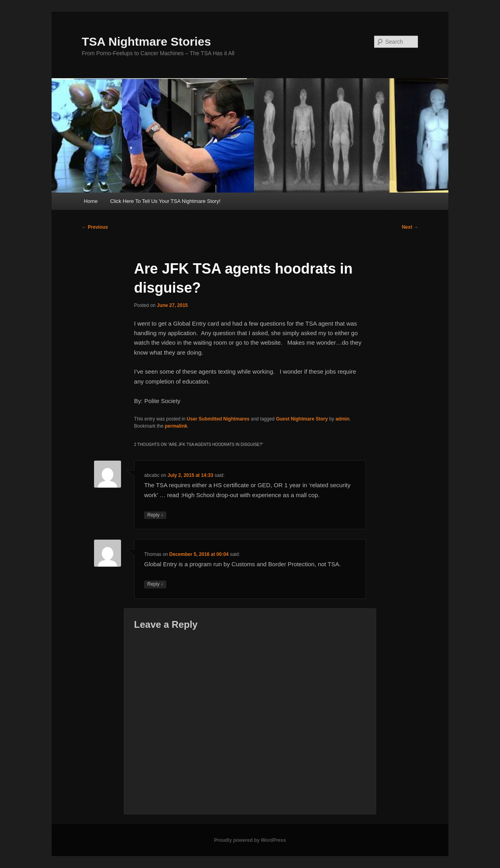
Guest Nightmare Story (302, 419)
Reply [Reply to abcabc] (155, 515)
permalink (176, 426)
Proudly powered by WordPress (250, 840)
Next (410, 227)
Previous (95, 227)
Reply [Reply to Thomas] (155, 584)
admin (342, 419)
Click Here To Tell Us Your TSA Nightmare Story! (165, 201)
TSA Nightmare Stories (146, 41)
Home (91, 201)
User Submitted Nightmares (218, 419)
